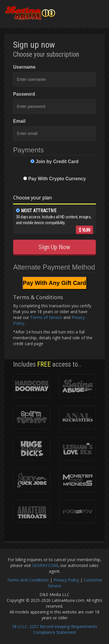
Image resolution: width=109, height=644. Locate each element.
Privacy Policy (66, 580)
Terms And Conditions (28, 580)
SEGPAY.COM (45, 565)
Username (24, 67)
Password (24, 94)
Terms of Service (46, 317)
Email (19, 121)
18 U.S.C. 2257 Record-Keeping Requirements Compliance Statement (54, 629)
